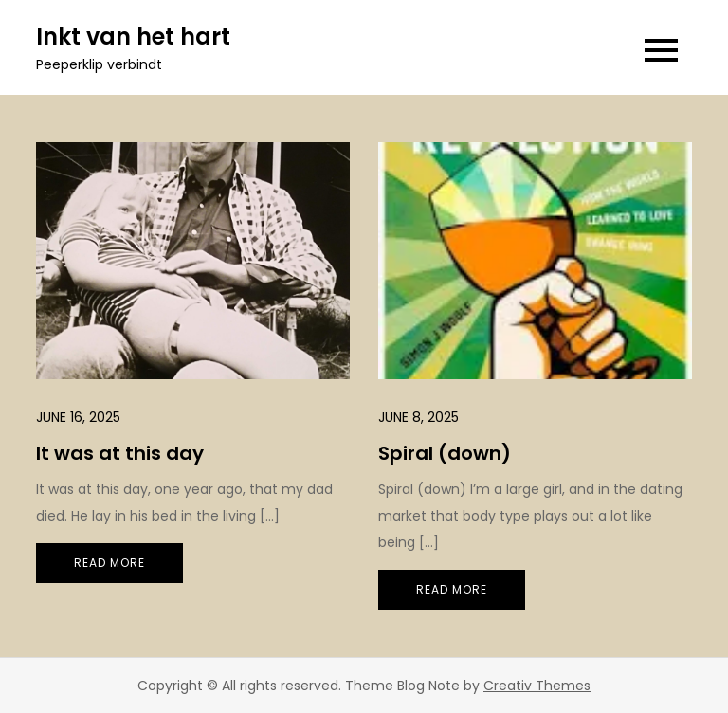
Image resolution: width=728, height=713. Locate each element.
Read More (109, 563)
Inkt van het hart (133, 37)
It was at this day (120, 453)
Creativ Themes (537, 686)
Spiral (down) (445, 453)
